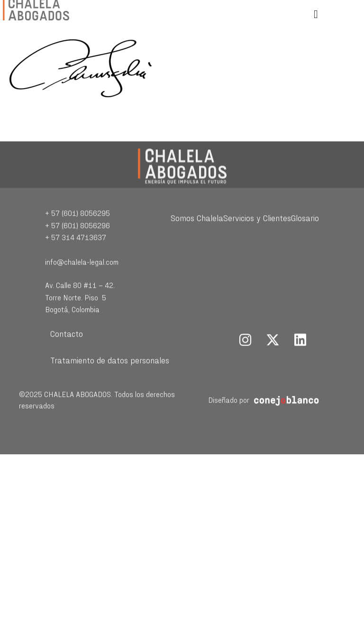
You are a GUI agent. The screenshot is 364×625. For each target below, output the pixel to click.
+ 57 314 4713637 (76, 251)
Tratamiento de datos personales (110, 374)
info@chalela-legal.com (82, 275)
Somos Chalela (197, 232)
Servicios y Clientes (257, 232)
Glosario (305, 232)
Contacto (67, 347)
